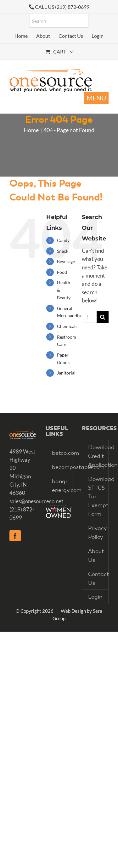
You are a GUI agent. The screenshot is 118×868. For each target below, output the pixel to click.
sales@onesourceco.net (36, 501)
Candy (63, 240)
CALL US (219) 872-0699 (62, 7)
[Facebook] (15, 536)
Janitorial (66, 373)
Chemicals (67, 326)
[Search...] (89, 317)
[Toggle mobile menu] (96, 98)
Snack (63, 251)
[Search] (103, 317)
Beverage (66, 261)
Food (62, 272)
